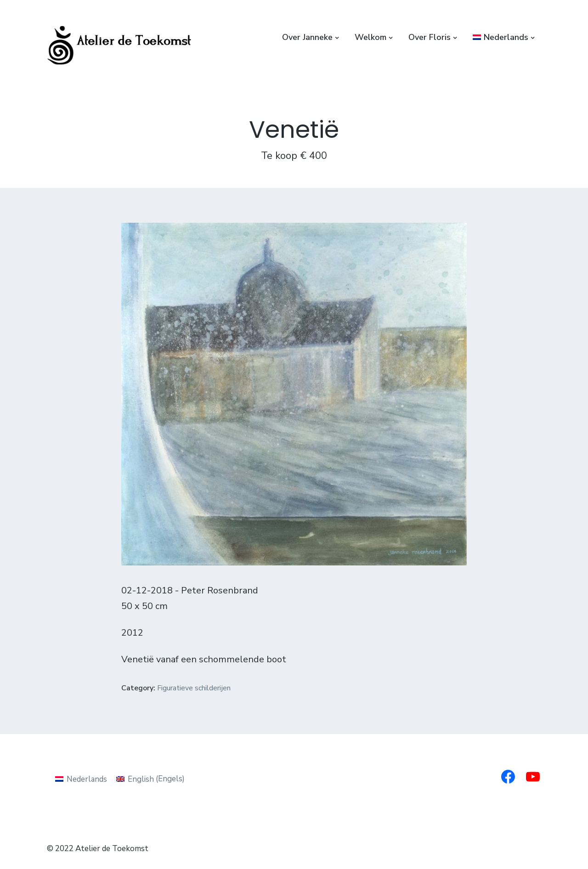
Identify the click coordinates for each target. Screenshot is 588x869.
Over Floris (430, 37)
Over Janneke (307, 37)
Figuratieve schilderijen (194, 688)
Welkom (370, 37)
